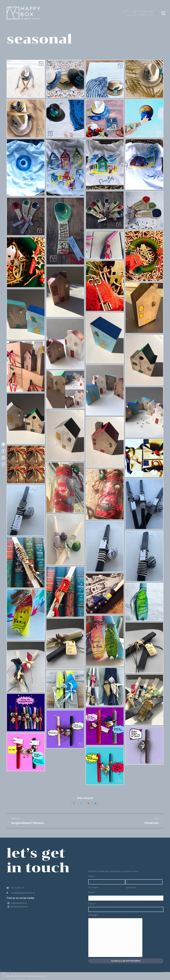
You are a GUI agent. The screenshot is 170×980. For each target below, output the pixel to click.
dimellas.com (42, 976)
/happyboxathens (19, 903)
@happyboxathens (19, 907)
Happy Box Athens (13, 976)
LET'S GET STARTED (138, 12)
